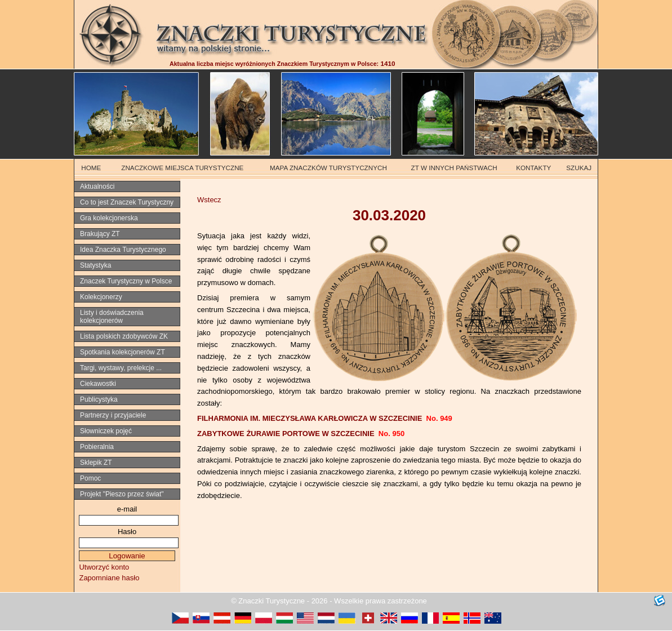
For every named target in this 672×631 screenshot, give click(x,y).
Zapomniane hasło (109, 578)
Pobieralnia (97, 447)
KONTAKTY (533, 168)
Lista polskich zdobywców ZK (124, 336)
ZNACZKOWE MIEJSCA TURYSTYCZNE (182, 168)
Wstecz (209, 200)
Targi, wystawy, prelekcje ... (121, 368)
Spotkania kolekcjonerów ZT (123, 352)
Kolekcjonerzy (101, 297)
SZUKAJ (579, 168)
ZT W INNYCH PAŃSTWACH (454, 168)
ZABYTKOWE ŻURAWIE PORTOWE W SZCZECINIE (301, 434)
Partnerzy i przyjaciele (113, 415)
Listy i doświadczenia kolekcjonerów (112, 317)
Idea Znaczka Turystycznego (123, 250)
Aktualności (97, 186)
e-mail (127, 509)
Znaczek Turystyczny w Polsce (126, 281)
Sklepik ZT (96, 463)
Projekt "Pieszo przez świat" (122, 494)
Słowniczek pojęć (106, 431)
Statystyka (95, 265)
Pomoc (90, 478)
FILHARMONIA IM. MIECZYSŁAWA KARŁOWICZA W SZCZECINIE (325, 418)
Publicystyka (99, 399)
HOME (91, 168)
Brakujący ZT (100, 234)
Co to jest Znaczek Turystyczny (127, 202)
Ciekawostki (98, 384)
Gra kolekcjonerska (109, 218)
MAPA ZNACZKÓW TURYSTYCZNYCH (328, 168)
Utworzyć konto (104, 567)
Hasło (127, 532)
